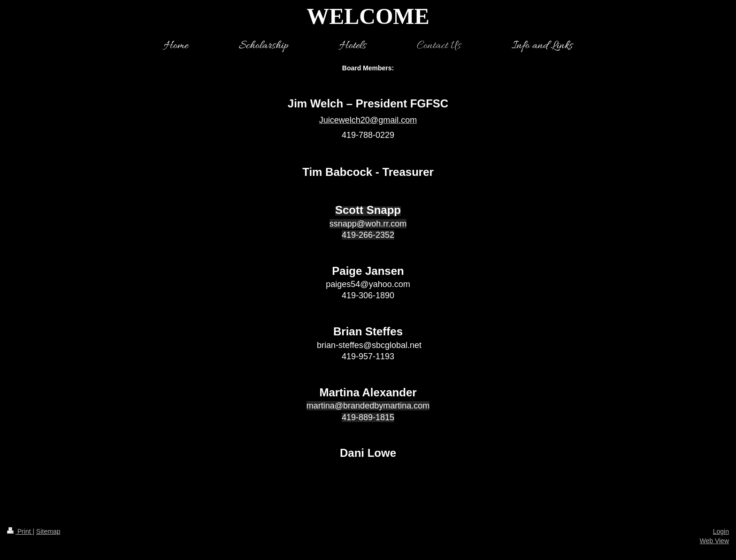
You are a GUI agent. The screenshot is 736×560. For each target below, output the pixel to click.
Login (721, 531)
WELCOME (368, 16)
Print (20, 531)
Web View (714, 541)
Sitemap (48, 531)
